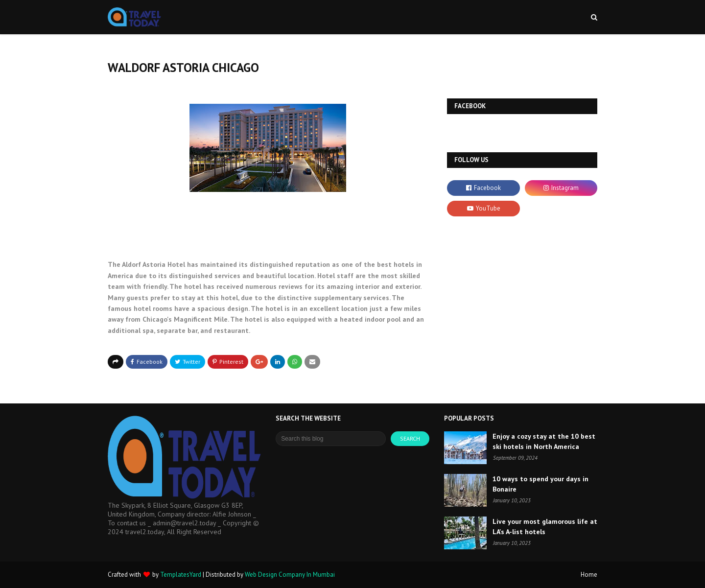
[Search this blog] (331, 439)
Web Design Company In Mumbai (290, 575)
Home (589, 575)
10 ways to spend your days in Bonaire (540, 484)
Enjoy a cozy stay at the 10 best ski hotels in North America (544, 441)
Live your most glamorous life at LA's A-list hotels (545, 527)
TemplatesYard (181, 575)
